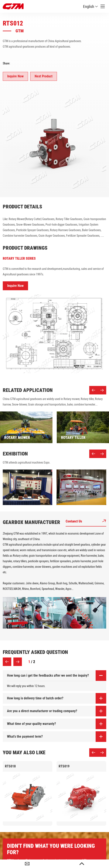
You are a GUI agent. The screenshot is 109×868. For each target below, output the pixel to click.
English (90, 6)
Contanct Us (86, 521)
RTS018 (10, 766)
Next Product (44, 76)
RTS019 (64, 766)
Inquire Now (15, 76)
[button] (93, 390)
